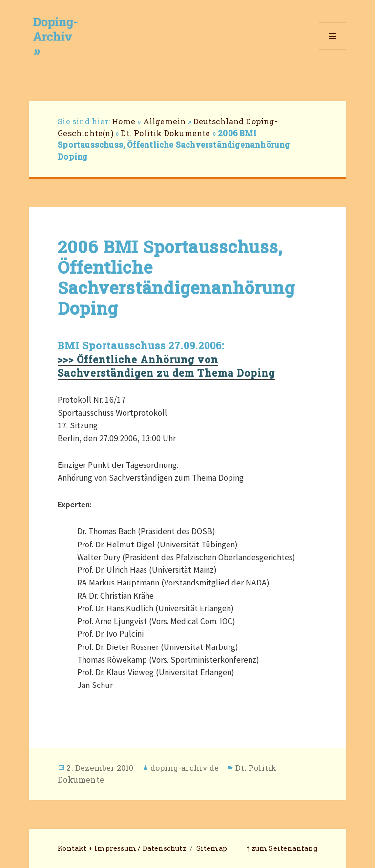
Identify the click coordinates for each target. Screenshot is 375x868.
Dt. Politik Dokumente (165, 133)
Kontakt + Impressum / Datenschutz (122, 848)
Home (124, 121)
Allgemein (165, 121)
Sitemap (212, 848)
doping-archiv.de (185, 768)
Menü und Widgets (333, 50)
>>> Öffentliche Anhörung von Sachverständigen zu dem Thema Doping (166, 366)
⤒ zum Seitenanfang (282, 848)
